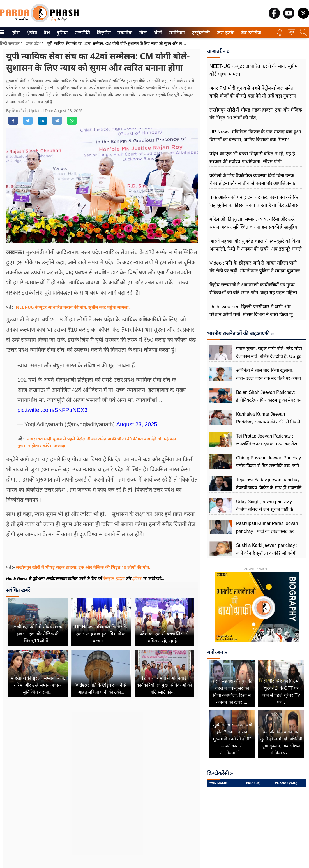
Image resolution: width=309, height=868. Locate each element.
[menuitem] (16, 33)
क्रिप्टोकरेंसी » (220, 773)
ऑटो (157, 33)
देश (46, 33)
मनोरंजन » (217, 652)
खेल (142, 33)
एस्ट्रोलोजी (200, 33)
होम (16, 33)
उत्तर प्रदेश (33, 43)
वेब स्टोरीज (250, 33)
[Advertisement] (102, 759)
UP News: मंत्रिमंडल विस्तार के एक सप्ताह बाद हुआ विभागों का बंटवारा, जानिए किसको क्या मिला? (255, 136)
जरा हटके (224, 33)
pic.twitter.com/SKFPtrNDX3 (52, 410)
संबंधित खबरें (18, 590)
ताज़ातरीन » (218, 51)
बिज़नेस (103, 33)
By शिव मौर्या (17, 111)
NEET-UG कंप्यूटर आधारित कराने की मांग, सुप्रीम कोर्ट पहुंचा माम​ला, (73, 307)
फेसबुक (108, 578)
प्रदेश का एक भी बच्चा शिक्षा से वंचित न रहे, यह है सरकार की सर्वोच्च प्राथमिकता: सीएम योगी (252, 158)
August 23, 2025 (137, 424)
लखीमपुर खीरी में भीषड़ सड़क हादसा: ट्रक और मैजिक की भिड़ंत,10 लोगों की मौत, (83, 567)
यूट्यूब (121, 578)
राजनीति (81, 33)
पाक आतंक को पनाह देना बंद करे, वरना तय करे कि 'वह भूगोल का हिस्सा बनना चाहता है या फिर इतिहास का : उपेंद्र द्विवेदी (254, 205)
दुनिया (62, 33)
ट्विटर (137, 578)
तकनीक (124, 33)
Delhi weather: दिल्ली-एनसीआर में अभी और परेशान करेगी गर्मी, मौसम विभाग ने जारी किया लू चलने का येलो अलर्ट (251, 315)
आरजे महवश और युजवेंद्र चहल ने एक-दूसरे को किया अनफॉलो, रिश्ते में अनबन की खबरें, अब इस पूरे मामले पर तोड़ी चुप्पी (256, 249)
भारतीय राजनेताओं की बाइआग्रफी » (241, 334)
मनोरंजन (176, 33)
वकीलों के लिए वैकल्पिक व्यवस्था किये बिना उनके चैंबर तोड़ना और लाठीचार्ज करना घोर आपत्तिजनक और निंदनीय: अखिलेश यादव (252, 183)
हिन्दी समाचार (10, 43)
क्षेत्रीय (31, 33)
